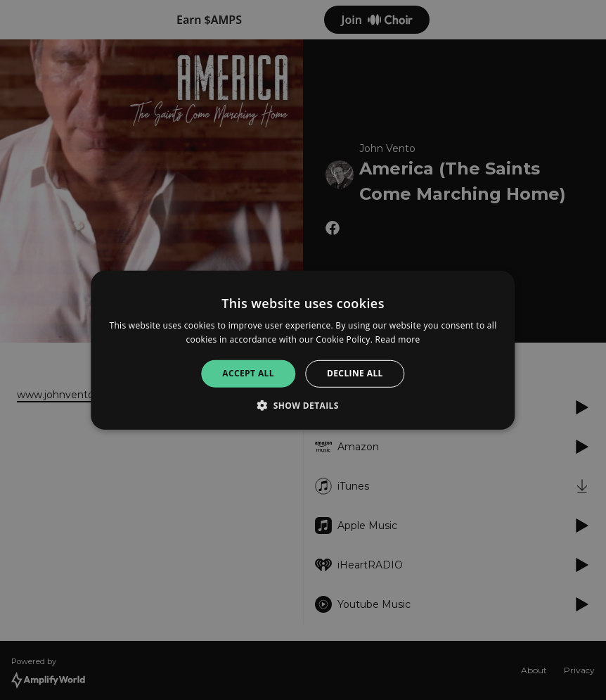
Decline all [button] (355, 373)
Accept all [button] (248, 373)
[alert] (303, 350)
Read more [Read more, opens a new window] (398, 339)
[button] (303, 405)
